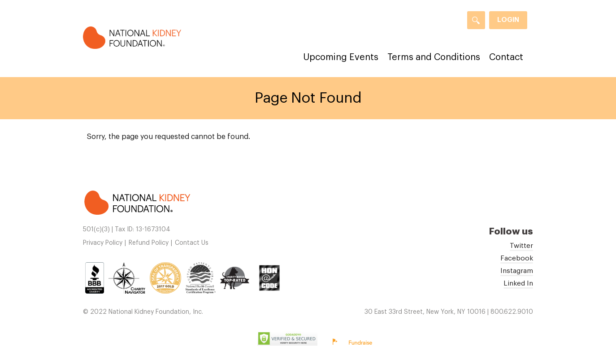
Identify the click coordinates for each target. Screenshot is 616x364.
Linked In (518, 283)
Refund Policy (149, 243)
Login (508, 20)
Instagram (517, 271)
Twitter (521, 246)
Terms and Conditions (434, 57)
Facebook (517, 258)
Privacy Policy (103, 243)
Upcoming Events (341, 57)
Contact (506, 57)
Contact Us (192, 243)
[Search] (476, 20)
